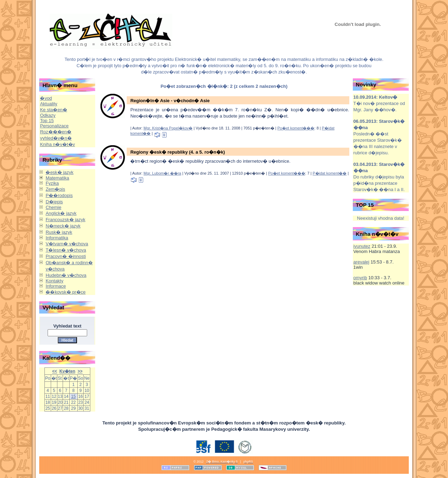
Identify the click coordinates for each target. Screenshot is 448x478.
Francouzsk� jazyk (65, 220)
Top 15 (47, 121)
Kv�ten (67, 371)
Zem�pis (55, 189)
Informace (56, 286)
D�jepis (54, 202)
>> (80, 371)
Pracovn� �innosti (66, 256)
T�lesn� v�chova (66, 250)
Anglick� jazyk (61, 213)
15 (73, 396)
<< (55, 371)
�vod (46, 98)
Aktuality (48, 104)
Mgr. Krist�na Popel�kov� (168, 128)
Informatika (57, 238)
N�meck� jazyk (63, 226)
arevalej (362, 262)
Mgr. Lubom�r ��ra (162, 173)
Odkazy (48, 115)
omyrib (360, 278)
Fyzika (52, 183)
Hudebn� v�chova (66, 275)
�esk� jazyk (59, 172)
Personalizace (54, 126)
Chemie (53, 207)
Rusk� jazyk (59, 232)
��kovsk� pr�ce (65, 292)
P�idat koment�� (330, 173)
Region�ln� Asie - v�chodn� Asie (170, 101)
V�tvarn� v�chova (67, 244)
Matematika (57, 178)
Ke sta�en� (53, 110)
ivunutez (362, 246)
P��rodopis (59, 195)
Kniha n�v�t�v (57, 144)
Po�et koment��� (296, 128)
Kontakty (54, 281)
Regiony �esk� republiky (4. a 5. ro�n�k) (177, 152)
